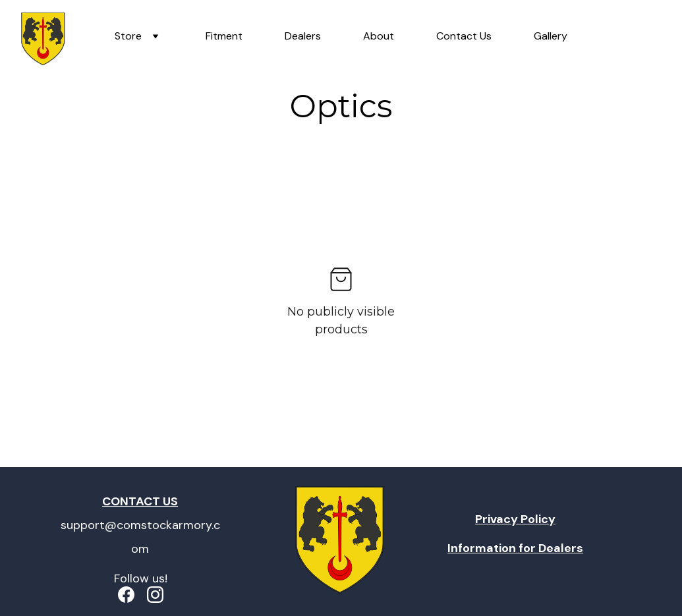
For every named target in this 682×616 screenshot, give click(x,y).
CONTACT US (140, 501)
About (379, 36)
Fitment (224, 36)
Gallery (551, 36)
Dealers (303, 36)
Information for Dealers (515, 548)
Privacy (497, 519)
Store (128, 36)
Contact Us (464, 36)
